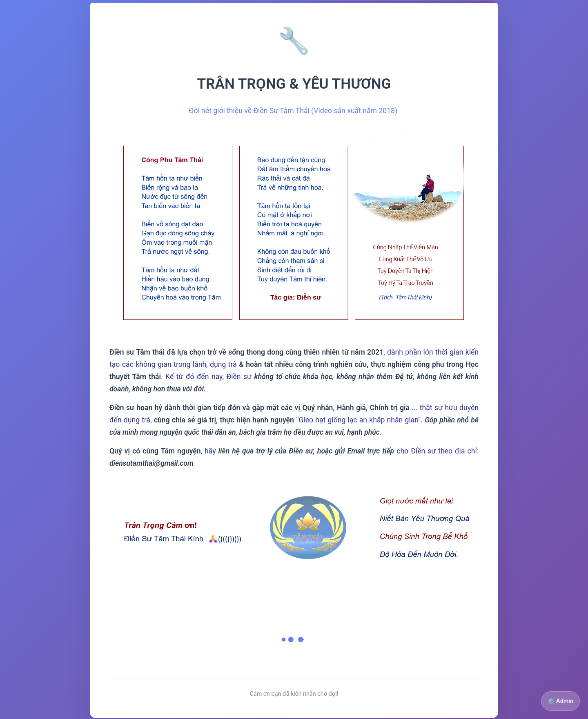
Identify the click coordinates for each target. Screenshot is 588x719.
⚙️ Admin (560, 701)
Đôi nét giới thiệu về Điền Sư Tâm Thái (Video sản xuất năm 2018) (294, 111)
